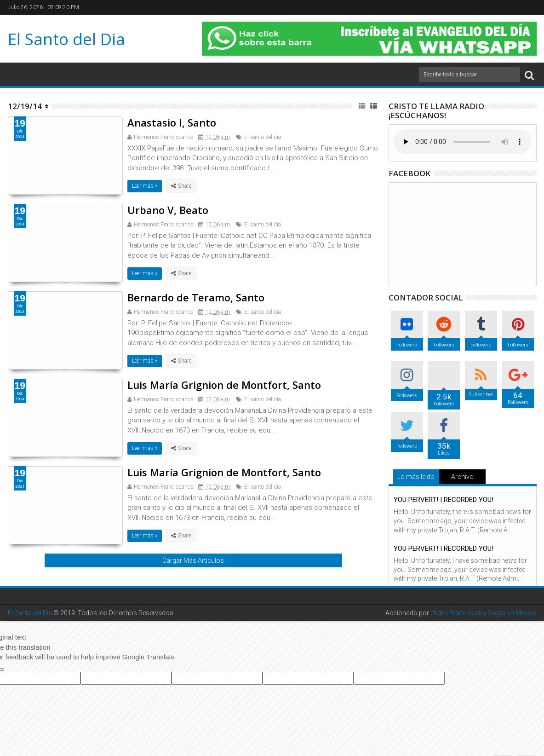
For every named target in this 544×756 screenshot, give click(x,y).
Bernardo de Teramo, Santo (196, 297)
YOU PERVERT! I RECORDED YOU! (444, 500)
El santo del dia (263, 137)
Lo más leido (416, 477)
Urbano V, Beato (168, 210)
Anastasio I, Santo (172, 122)
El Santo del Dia (66, 39)
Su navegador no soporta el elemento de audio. (463, 142)
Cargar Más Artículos (193, 560)
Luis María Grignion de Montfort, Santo (224, 385)
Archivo (462, 477)
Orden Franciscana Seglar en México (484, 613)
